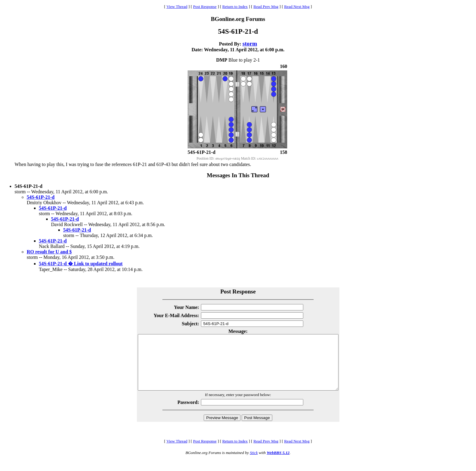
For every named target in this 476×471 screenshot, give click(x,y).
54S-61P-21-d (41, 197)
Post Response (205, 7)
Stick (254, 464)
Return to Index (235, 7)
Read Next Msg (297, 7)
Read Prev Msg (266, 7)
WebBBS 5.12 (278, 464)
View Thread (177, 7)
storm (250, 44)
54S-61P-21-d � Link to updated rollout (81, 264)
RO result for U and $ (49, 252)
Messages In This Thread (238, 175)
